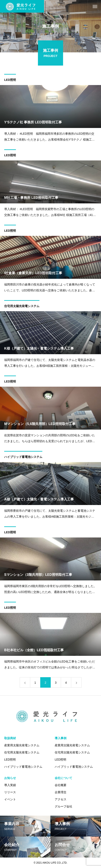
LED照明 (10, 81)
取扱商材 (10, 738)
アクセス (61, 799)
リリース (10, 792)
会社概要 (61, 785)
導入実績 (10, 785)
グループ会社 (63, 806)
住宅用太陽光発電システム (22, 307)
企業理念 (61, 792)
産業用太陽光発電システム (22, 745)
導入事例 (61, 738)
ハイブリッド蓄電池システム (23, 458)
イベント (10, 799)
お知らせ (10, 778)
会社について (63, 778)
